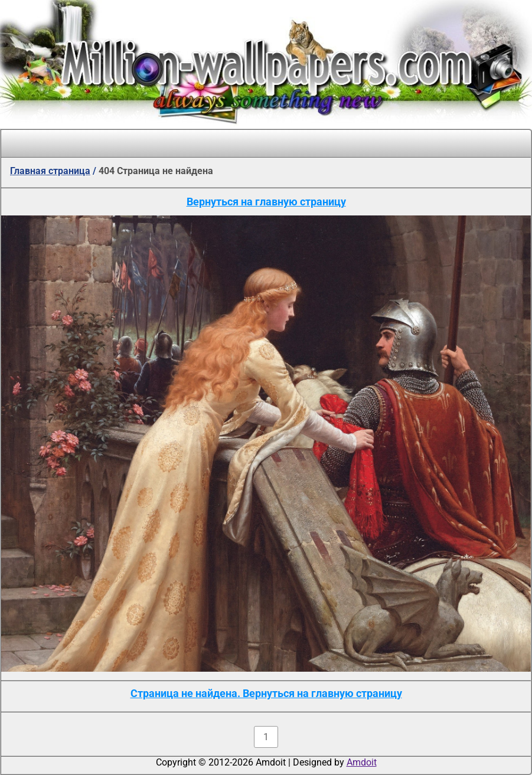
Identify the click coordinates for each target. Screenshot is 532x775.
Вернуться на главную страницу (266, 202)
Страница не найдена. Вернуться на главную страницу (266, 693)
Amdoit (362, 762)
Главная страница (50, 171)
